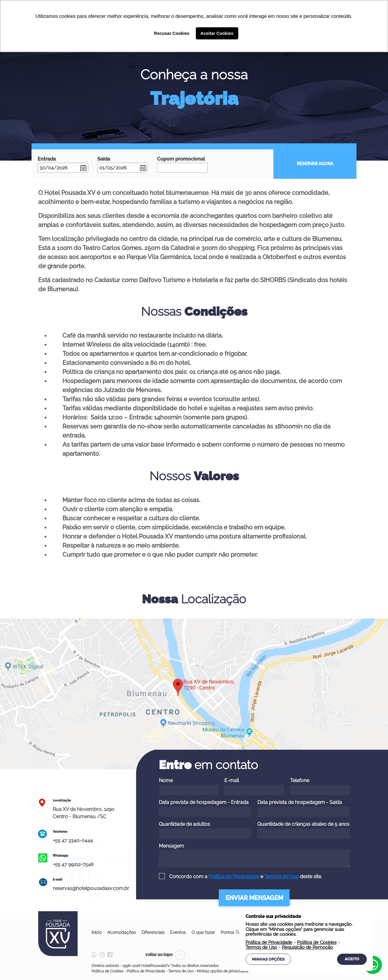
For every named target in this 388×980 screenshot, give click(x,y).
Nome (189, 786)
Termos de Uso (281, 877)
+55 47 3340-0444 (73, 840)
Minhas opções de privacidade (222, 971)
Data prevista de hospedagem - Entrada (205, 808)
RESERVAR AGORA (315, 164)
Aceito (352, 959)
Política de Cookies (107, 971)
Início (97, 932)
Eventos (179, 932)
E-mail (254, 786)
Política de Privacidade (234, 877)
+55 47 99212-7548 (73, 864)
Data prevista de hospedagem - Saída (304, 808)
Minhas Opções (268, 959)
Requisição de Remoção (307, 947)
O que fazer (205, 932)
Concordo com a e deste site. (245, 877)
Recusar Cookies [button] (172, 33)
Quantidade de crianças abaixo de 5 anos (304, 830)
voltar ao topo (165, 955)
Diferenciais (154, 932)
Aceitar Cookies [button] (217, 33)
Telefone (320, 786)
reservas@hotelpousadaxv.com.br (91, 888)
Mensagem (254, 855)
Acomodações (122, 932)
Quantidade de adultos (205, 830)
